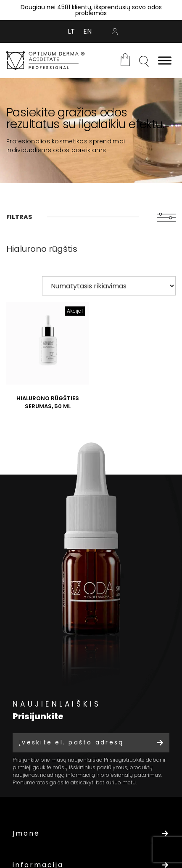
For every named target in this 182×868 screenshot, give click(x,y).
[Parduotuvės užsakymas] (109, 286)
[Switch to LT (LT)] (71, 32)
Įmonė (91, 833)
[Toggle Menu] (165, 60)
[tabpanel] (91, 131)
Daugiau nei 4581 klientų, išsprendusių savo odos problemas (91, 10)
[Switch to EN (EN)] (87, 32)
